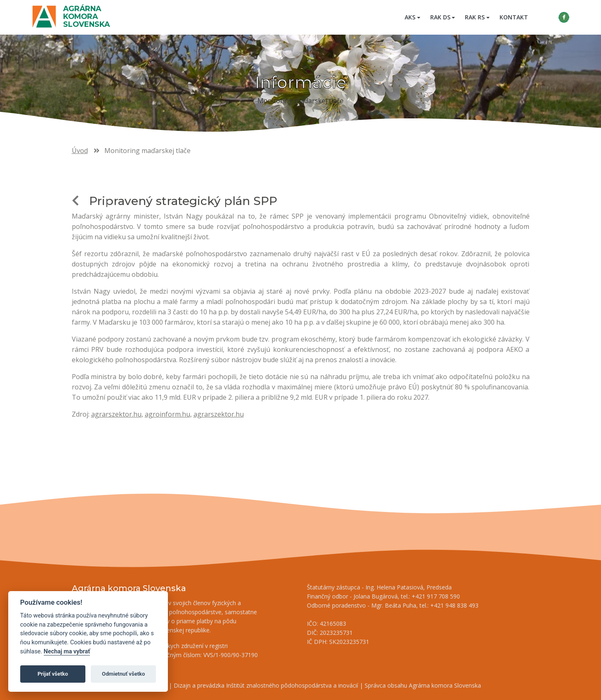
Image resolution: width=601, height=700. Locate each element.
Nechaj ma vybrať (67, 652)
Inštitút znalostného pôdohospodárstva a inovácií (292, 685)
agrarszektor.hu (116, 414)
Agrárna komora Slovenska (88, 16)
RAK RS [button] (474, 17)
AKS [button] (409, 17)
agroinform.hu (167, 414)
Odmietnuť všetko (123, 674)
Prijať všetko (53, 674)
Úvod (80, 151)
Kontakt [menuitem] (513, 17)
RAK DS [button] (439, 17)
